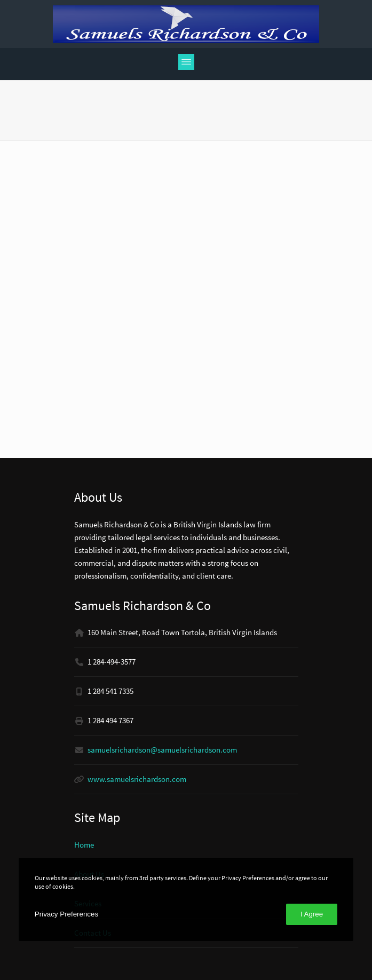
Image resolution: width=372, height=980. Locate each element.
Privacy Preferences (66, 914)
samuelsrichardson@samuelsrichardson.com (162, 750)
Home (84, 845)
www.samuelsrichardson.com (137, 779)
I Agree (312, 914)
